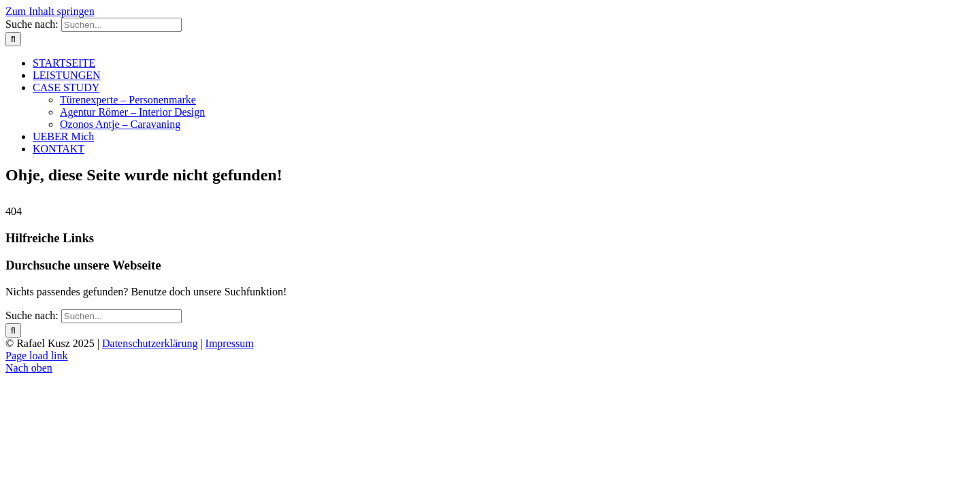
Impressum (230, 343)
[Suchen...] (121, 25)
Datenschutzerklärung (150, 343)
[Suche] (13, 39)
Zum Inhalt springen (50, 11)
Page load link (37, 356)
